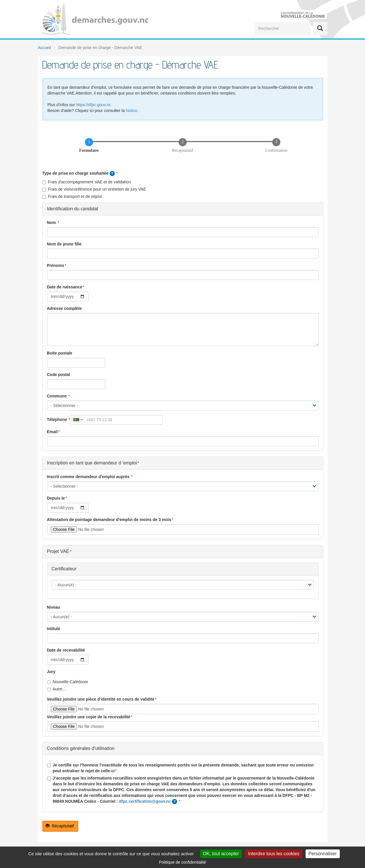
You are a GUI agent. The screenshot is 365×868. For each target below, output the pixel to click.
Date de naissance (65, 287)
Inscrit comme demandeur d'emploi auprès (89, 477)
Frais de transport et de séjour (72, 196)
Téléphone (58, 419)
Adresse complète (65, 308)
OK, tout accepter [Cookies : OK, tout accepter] (221, 854)
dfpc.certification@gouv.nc (145, 801)
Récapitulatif (60, 826)
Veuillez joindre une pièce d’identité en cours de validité (101, 699)
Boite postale (60, 353)
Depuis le (56, 498)
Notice (132, 111)
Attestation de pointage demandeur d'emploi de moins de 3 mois (109, 520)
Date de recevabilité (66, 650)
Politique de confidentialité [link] (182, 862)
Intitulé (54, 629)
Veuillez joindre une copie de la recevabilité (89, 717)
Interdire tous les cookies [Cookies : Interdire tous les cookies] (274, 854)
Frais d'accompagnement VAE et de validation (87, 182)
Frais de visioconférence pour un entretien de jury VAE (94, 189)
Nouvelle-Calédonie (68, 682)
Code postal (59, 375)
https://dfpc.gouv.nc (93, 105)
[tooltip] (112, 173)
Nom (52, 223)
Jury (51, 672)
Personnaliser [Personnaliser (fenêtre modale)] (323, 854)
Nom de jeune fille (64, 244)
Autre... (56, 689)
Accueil (45, 48)
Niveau (54, 607)
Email (52, 432)
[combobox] (78, 420)
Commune (57, 396)
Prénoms (56, 265)
